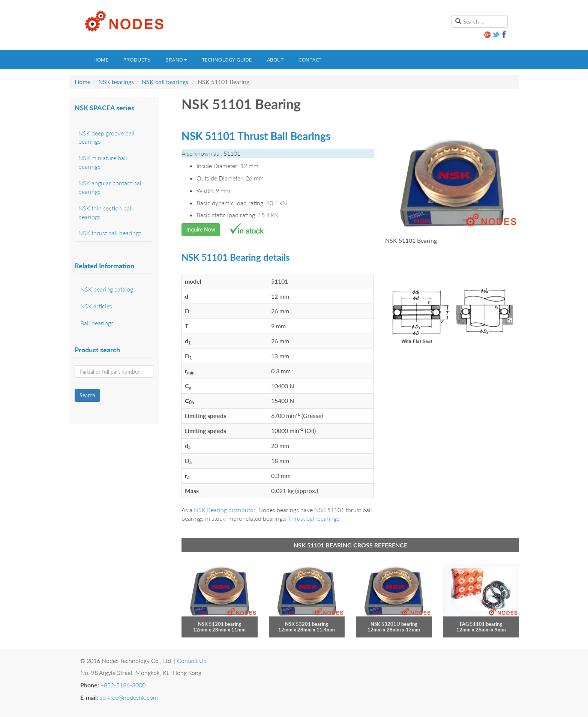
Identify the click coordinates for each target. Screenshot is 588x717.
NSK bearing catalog (107, 289)
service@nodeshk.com (129, 697)
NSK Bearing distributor (225, 510)
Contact (310, 60)
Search (87, 395)
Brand (176, 60)
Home (101, 60)
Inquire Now (201, 229)
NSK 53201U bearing (394, 624)
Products (137, 60)
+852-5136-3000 (123, 685)
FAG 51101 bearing (481, 624)
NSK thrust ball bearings (110, 233)
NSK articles (96, 306)
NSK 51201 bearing (220, 624)
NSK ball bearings (165, 82)
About (275, 60)
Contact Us (192, 661)
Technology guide (227, 60)
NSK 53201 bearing (307, 624)
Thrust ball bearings (314, 518)
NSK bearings (116, 82)
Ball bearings (97, 323)
